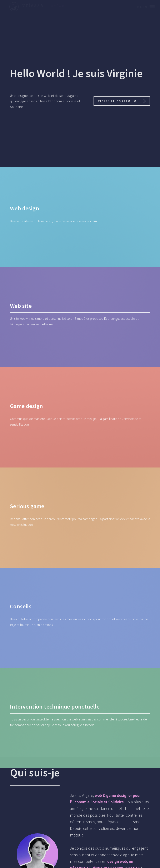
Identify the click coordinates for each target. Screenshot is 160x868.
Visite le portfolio (117, 101)
